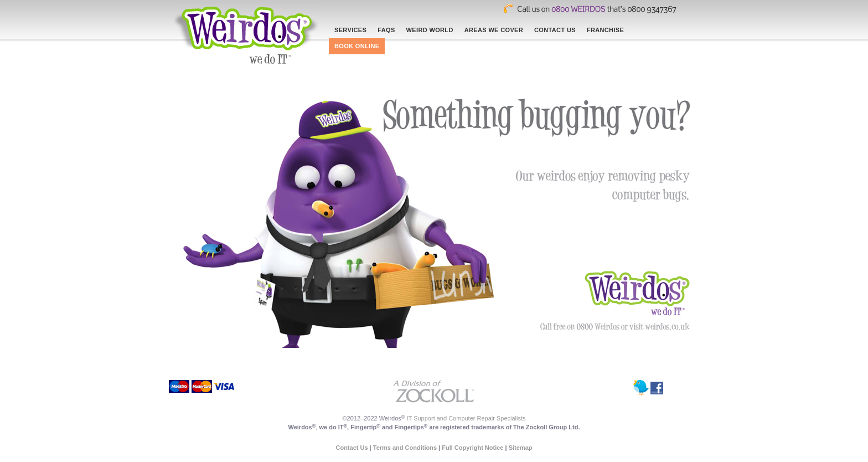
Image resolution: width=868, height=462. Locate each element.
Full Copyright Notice (472, 448)
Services (350, 30)
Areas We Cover (494, 30)
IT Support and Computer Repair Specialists (466, 418)
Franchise (605, 30)
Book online (357, 46)
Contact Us (555, 30)
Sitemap (521, 448)
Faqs (386, 30)
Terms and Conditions (405, 448)
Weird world (430, 30)
